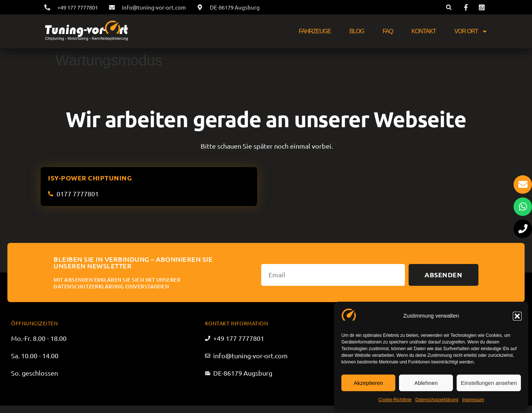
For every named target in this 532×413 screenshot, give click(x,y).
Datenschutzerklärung (437, 400)
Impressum (473, 400)
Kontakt (424, 31)
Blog (357, 31)
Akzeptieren (368, 383)
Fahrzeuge (315, 31)
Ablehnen (426, 383)
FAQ (388, 31)
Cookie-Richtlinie (395, 400)
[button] (517, 316)
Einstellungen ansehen (489, 383)
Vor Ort (471, 31)
